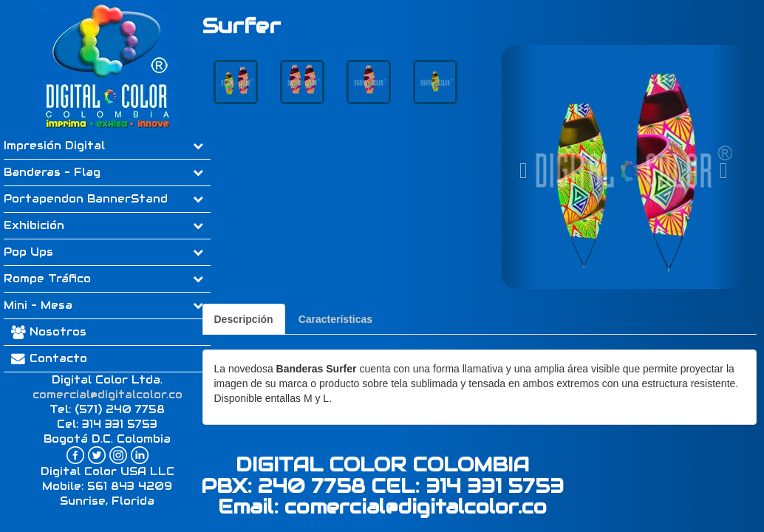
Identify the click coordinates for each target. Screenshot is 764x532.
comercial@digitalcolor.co (108, 395)
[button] (520, 167)
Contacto (45, 358)
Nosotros (58, 332)
